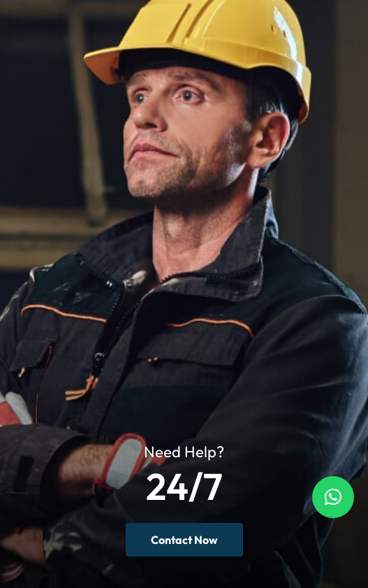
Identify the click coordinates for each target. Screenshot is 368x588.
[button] (333, 497)
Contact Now (184, 540)
